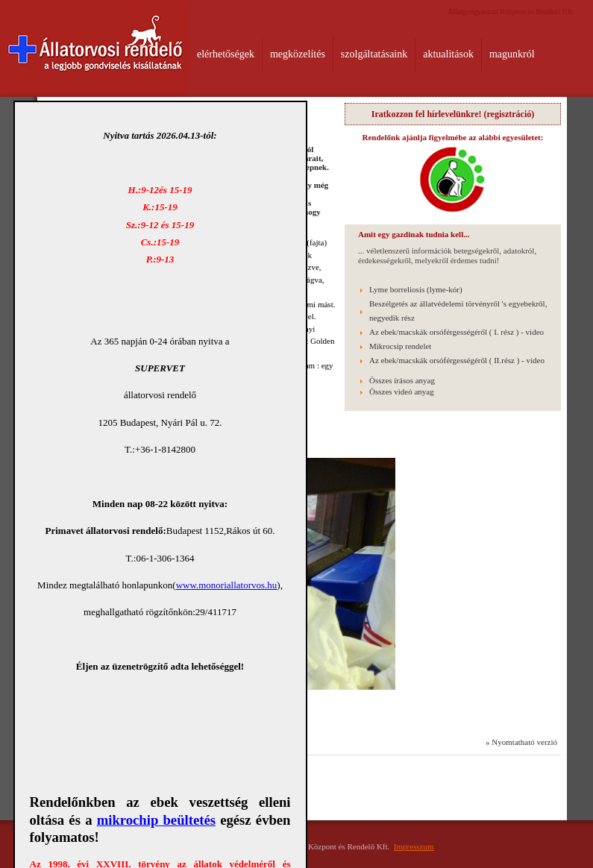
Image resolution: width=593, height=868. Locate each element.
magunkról (512, 54)
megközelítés (298, 54)
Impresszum (414, 846)
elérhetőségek (226, 54)
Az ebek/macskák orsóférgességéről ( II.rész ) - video (457, 360)
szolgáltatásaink (374, 54)
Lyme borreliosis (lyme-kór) (416, 289)
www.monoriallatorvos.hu (227, 585)
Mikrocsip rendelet (400, 346)
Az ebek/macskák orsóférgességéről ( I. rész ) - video (456, 332)
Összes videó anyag (402, 391)
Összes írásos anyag (402, 380)
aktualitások (448, 54)
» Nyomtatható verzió (521, 742)
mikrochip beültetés (156, 820)
